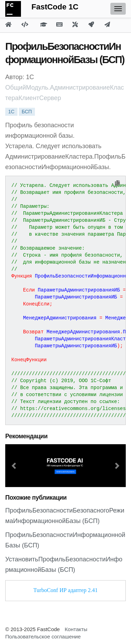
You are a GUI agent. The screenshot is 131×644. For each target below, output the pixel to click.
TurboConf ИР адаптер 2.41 (66, 590)
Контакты (76, 629)
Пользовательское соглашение (43, 637)
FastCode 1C (55, 7)
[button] (14, 466)
